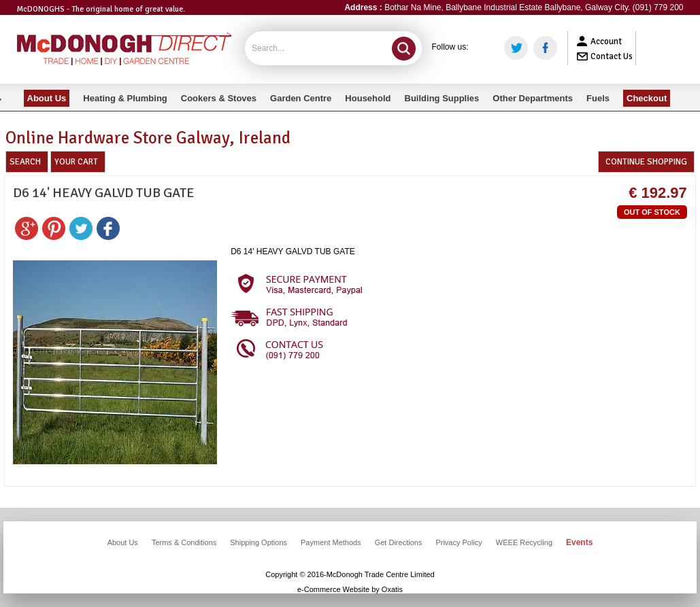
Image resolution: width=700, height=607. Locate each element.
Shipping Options (259, 542)
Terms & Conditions (184, 542)
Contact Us (612, 56)
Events (579, 542)
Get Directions (399, 542)
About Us (123, 542)
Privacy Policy (459, 542)
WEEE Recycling (524, 542)
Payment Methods (331, 542)
